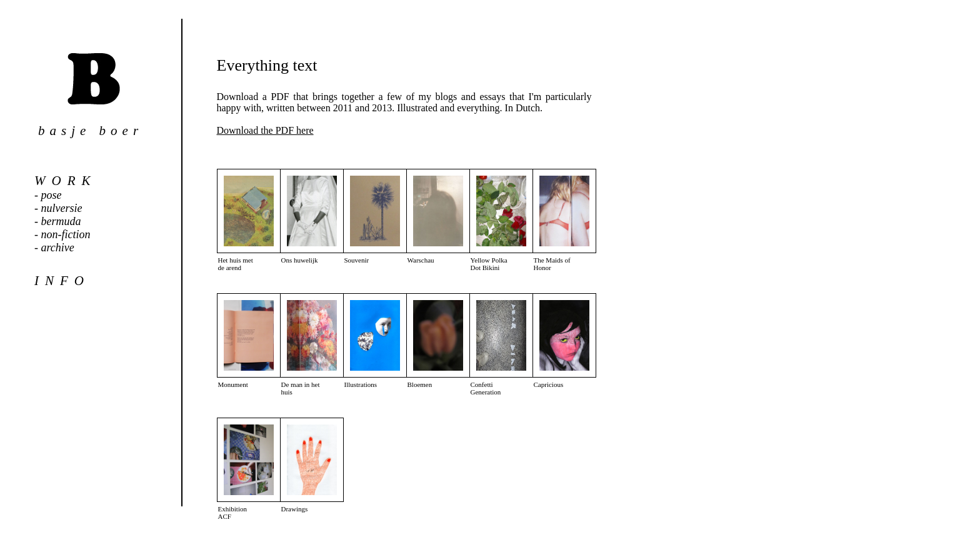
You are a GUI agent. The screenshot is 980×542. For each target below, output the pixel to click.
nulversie (62, 208)
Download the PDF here (265, 130)
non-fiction (66, 234)
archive (58, 248)
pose (52, 195)
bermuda (61, 221)
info (62, 281)
